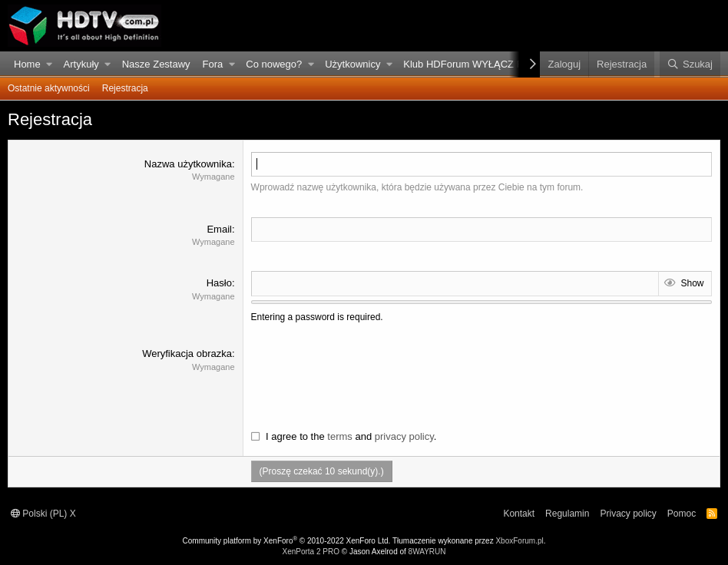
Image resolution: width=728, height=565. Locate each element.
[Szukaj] (690, 64)
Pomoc (682, 514)
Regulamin (567, 514)
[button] (50, 64)
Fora (213, 64)
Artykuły (81, 64)
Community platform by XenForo (287, 541)
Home (27, 64)
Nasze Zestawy (156, 64)
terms (340, 436)
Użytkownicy (352, 64)
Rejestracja (125, 88)
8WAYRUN (427, 552)
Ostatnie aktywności (49, 88)
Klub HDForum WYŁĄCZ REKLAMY (484, 64)
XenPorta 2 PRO (310, 552)
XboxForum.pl (519, 541)
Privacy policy (628, 514)
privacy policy (404, 436)
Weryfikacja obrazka (187, 354)
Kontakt (519, 514)
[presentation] (368, 377)
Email (219, 229)
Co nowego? (274, 64)
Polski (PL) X (43, 514)
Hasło (219, 283)
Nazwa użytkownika (188, 164)
